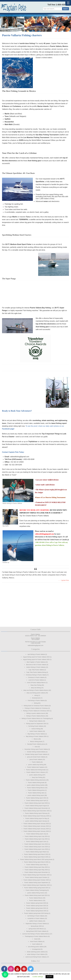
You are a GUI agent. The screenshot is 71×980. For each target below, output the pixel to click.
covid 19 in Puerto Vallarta (36, 680)
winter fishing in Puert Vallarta (36, 954)
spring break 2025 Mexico (36, 929)
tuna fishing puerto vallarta (36, 947)
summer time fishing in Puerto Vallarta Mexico (36, 934)
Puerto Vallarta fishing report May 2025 (36, 867)
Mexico (36, 739)
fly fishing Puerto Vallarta (36, 726)
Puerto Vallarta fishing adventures (36, 780)
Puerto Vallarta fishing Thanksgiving (36, 890)
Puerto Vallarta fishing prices (36, 790)
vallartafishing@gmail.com (44, 534)
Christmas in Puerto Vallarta (36, 677)
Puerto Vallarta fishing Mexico (36, 788)
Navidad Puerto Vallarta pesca (36, 744)
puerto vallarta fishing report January (36, 821)
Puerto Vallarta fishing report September (36, 883)
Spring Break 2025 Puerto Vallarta (36, 931)
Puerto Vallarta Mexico (36, 900)
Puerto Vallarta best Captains (36, 767)
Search (65, 9)
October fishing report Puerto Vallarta (36, 754)
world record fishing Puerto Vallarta (36, 957)
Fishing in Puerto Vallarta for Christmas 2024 (36, 711)
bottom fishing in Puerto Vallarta (36, 667)
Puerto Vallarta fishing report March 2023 (36, 854)
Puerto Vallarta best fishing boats (36, 770)
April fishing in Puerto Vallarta (36, 654)
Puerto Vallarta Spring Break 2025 (36, 911)
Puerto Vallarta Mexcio (36, 898)
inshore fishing (36, 729)
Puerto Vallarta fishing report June (36, 842)
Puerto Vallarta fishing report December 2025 (36, 811)
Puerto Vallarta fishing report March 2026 (36, 862)
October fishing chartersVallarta (36, 752)
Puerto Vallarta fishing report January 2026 (36, 831)
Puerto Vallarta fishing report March (36, 852)
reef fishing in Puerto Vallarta (36, 916)
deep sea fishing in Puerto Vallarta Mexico (36, 690)
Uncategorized (36, 949)
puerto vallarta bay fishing (36, 765)
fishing (36, 703)
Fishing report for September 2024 (36, 724)
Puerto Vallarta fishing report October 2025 (36, 880)
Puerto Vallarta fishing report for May (36, 818)
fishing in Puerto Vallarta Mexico (36, 716)
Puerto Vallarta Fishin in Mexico (36, 772)
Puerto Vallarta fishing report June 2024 (36, 844)
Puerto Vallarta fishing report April (36, 800)
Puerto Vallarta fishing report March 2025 (36, 857)
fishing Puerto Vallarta (36, 721)
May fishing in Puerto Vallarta (36, 734)
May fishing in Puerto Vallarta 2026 (36, 736)
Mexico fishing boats (36, 742)
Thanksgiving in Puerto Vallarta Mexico (36, 936)
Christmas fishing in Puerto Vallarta (36, 675)
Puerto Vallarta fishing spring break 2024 (36, 888)
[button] (5, 974)
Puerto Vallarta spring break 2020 (36, 903)
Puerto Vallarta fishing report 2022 (36, 798)
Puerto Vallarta (36, 762)
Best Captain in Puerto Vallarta (36, 662)
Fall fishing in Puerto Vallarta (36, 700)
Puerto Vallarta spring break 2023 (36, 906)
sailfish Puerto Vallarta (36, 921)
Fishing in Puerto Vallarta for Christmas (36, 708)
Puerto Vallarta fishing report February (36, 813)
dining (36, 695)
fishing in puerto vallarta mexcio (36, 713)
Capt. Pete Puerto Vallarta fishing (36, 672)
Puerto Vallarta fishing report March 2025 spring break (36, 859)
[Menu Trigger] (68, 3)
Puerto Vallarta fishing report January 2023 (36, 824)
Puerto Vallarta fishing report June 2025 (36, 847)
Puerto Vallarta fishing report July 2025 (36, 839)
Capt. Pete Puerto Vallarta (36, 670)
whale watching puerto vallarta (36, 952)
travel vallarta (36, 944)
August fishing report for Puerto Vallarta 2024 (36, 657)
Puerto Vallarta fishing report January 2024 (36, 826)
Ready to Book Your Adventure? (17, 411)
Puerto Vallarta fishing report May (36, 865)
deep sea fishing (36, 688)
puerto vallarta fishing (35, 775)
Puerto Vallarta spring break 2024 (36, 908)
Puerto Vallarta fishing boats (36, 783)
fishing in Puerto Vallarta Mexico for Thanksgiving (36, 718)
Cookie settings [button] (38, 977)
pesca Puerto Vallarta (36, 759)
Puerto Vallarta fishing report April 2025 (36, 803)
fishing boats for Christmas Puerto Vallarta (36, 706)
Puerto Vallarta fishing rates (36, 793)
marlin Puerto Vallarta (36, 731)
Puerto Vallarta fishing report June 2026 (36, 849)
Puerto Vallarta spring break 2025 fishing (36, 913)
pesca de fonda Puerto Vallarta (36, 757)
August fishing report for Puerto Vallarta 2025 (36, 659)
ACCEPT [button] (50, 977)
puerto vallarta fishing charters (36, 785)
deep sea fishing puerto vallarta (36, 693)
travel (36, 939)
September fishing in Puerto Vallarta (36, 924)
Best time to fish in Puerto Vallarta (36, 665)
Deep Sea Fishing (36, 685)
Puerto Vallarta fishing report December (36, 808)
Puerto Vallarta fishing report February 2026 (36, 816)
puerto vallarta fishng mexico (36, 893)
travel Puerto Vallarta (36, 941)
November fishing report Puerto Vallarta (36, 749)
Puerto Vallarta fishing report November (36, 872)
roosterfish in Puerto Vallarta (36, 918)
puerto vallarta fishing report (36, 795)
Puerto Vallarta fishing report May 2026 (36, 870)
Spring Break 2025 (36, 926)
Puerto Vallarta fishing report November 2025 (36, 875)
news (36, 747)
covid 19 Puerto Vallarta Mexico (36, 683)
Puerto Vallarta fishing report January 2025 (36, 829)
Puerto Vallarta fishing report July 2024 (36, 836)
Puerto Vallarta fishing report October (36, 877)
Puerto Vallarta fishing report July (36, 834)
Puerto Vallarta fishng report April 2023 (36, 895)
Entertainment (36, 698)
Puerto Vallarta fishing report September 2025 (36, 885)
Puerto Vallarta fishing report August (36, 806)
